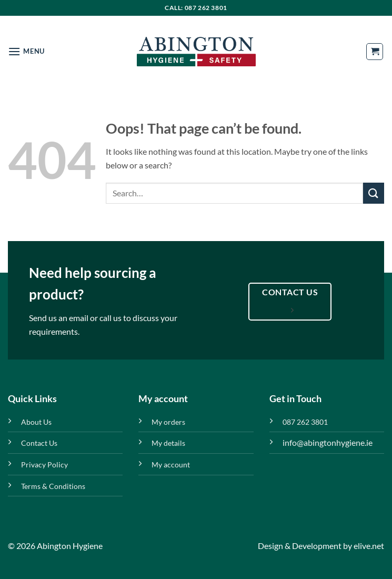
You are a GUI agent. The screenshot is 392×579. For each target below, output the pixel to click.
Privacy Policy (44, 465)
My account (171, 465)
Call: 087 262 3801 (196, 8)
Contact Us (39, 443)
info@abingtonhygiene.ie (328, 442)
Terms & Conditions (53, 486)
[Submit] (374, 193)
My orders (168, 422)
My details (168, 443)
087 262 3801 (305, 422)
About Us (36, 422)
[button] (26, 51)
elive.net (369, 546)
